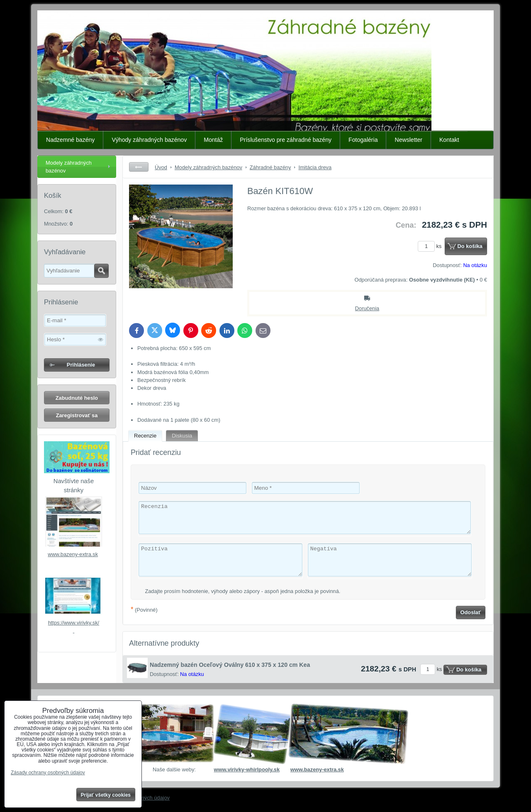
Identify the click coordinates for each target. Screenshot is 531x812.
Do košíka (470, 246)
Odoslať (471, 612)
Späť (139, 167)
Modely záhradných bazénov (69, 167)
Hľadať (101, 271)
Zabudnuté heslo (77, 398)
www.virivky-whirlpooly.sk (247, 769)
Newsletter (408, 140)
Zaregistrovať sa (77, 415)
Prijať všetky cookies (106, 795)
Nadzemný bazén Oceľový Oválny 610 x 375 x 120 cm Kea (230, 665)
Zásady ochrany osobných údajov (48, 773)
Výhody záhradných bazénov (149, 140)
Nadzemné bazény (70, 140)
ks (431, 246)
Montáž (213, 140)
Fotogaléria (363, 140)
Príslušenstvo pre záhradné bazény (286, 140)
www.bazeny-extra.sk (73, 554)
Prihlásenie (81, 365)
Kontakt (449, 140)
